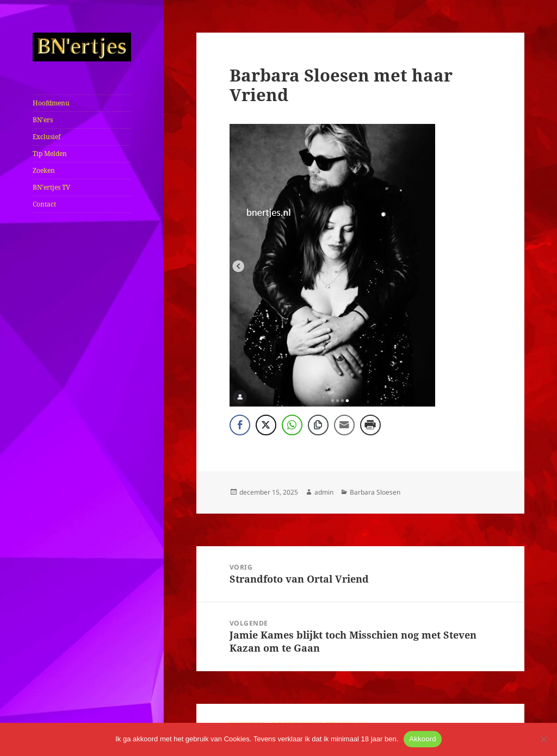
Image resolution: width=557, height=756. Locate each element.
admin (324, 492)
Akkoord (422, 739)
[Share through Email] (344, 425)
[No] (543, 739)
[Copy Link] (318, 425)
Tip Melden (50, 154)
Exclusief (47, 137)
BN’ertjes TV (51, 187)
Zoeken (44, 170)
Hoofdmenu (51, 103)
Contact (44, 204)
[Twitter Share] (266, 425)
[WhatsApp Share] (292, 425)
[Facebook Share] (240, 425)
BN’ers (43, 120)
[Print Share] (370, 425)
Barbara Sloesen (375, 492)
